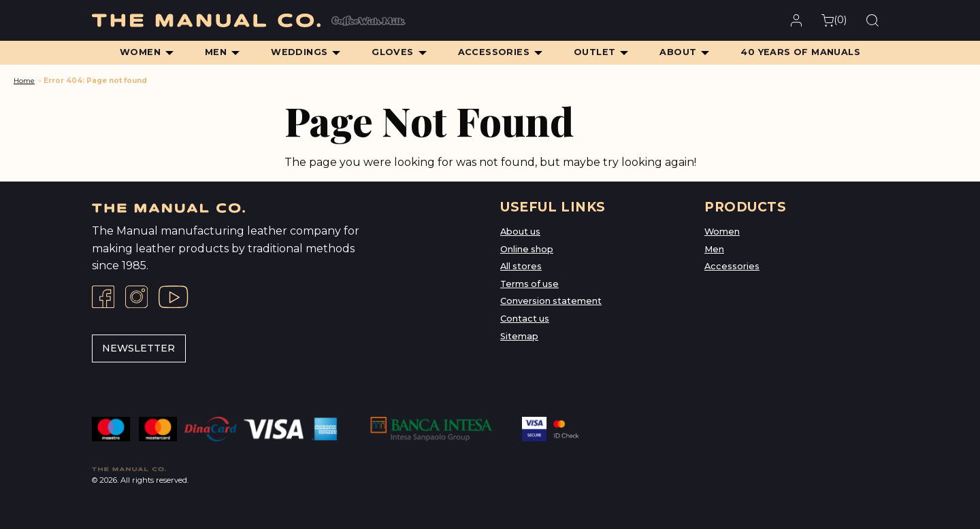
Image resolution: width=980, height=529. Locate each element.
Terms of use (529, 284)
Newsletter (138, 348)
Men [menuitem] (216, 52)
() (834, 20)
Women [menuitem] (140, 52)
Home (24, 81)
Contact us (525, 319)
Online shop (527, 249)
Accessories (732, 266)
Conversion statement (551, 301)
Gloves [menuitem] (392, 52)
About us (520, 232)
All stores (521, 266)
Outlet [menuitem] (594, 52)
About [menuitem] (678, 52)
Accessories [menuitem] (494, 52)
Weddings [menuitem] (299, 52)
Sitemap (519, 336)
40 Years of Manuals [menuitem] (800, 52)
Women (722, 232)
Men (714, 249)
